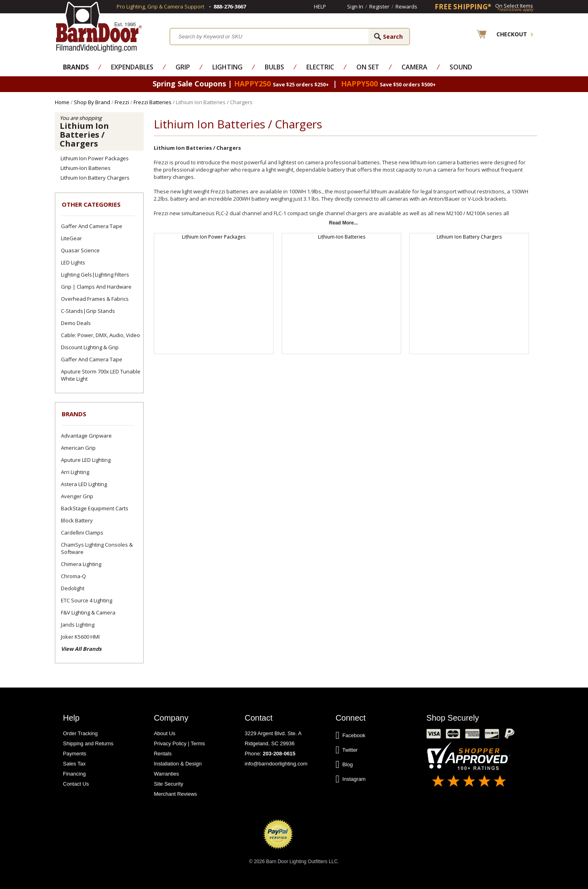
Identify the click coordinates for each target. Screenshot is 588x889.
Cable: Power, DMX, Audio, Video (100, 335)
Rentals (163, 754)
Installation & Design (178, 764)
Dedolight (73, 588)
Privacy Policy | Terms (179, 743)
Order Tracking (80, 733)
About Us (164, 733)
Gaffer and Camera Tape (92, 226)
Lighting (227, 67)
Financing (74, 774)
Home (62, 102)
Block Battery (77, 520)
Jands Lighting (78, 625)
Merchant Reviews (175, 794)
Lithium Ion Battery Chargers (95, 178)
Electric (320, 67)
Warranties (166, 774)
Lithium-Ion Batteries (86, 168)
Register (379, 6)
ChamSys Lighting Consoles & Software (97, 548)
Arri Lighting (75, 472)
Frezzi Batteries (153, 102)
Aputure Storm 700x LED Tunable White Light (101, 375)
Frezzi (122, 102)
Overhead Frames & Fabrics (95, 299)
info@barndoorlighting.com (276, 764)
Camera (414, 67)
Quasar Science (80, 250)
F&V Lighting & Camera (88, 612)
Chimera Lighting (81, 564)
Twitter (346, 750)
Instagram (350, 779)
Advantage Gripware (86, 436)
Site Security (168, 784)
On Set (368, 67)
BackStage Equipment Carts (95, 508)
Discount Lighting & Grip (90, 347)
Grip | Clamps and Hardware (96, 287)
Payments (75, 754)
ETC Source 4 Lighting (87, 600)
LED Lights (73, 262)
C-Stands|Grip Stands (88, 311)
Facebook (350, 736)
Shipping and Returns (88, 743)
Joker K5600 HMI (80, 637)
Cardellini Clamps (82, 533)
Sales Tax (74, 764)
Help (320, 6)
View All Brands (81, 649)
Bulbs (274, 67)
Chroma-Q (73, 576)
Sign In (355, 6)
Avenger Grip (77, 496)
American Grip (78, 448)
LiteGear (71, 238)
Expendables (132, 67)
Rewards (406, 6)
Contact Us (76, 784)
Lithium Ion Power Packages (95, 158)
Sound (461, 67)
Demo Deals (76, 323)
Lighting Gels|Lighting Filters (95, 275)
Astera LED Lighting (84, 484)
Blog (344, 765)
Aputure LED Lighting (86, 460)
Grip (183, 67)
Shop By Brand (92, 102)
